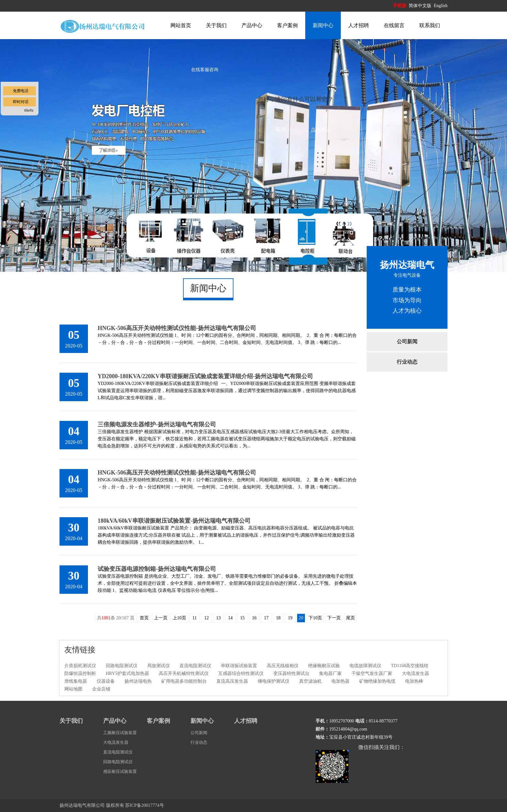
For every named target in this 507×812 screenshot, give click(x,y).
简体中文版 (421, 6)
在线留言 (394, 25)
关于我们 (216, 25)
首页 (144, 618)
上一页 (161, 618)
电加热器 (340, 681)
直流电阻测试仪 (195, 666)
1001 (106, 618)
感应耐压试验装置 (120, 771)
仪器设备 (106, 681)
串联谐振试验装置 (239, 666)
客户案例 (287, 25)
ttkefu (29, 110)
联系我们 (430, 25)
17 (266, 618)
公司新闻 (407, 342)
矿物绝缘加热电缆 (377, 681)
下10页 (315, 618)
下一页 (334, 618)
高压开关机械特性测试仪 (184, 673)
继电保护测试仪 (274, 681)
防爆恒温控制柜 (80, 673)
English (441, 6)
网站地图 (73, 689)
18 (278, 618)
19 (290, 618)
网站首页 (181, 25)
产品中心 (252, 25)
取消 (281, 129)
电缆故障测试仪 (365, 666)
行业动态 (407, 362)
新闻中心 (323, 25)
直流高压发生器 (232, 681)
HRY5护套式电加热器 (127, 673)
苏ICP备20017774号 (145, 805)
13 (218, 618)
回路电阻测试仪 (122, 666)
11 (195, 618)
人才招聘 (359, 25)
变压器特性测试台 (291, 673)
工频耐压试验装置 (120, 733)
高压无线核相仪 (283, 666)
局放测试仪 (158, 666)
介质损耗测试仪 (80, 666)
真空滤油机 (310, 681)
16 (254, 618)
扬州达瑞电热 (138, 681)
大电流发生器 (415, 673)
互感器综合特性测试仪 (241, 673)
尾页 (351, 618)
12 (206, 618)
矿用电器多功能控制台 (184, 681)
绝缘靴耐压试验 (324, 666)
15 (242, 618)
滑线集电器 (76, 681)
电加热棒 (414, 681)
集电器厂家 (330, 673)
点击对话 (321, 130)
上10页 (179, 618)
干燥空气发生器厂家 (372, 673)
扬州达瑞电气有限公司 (82, 805)
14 (230, 618)
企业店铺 (101, 689)
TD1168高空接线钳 (410, 666)
